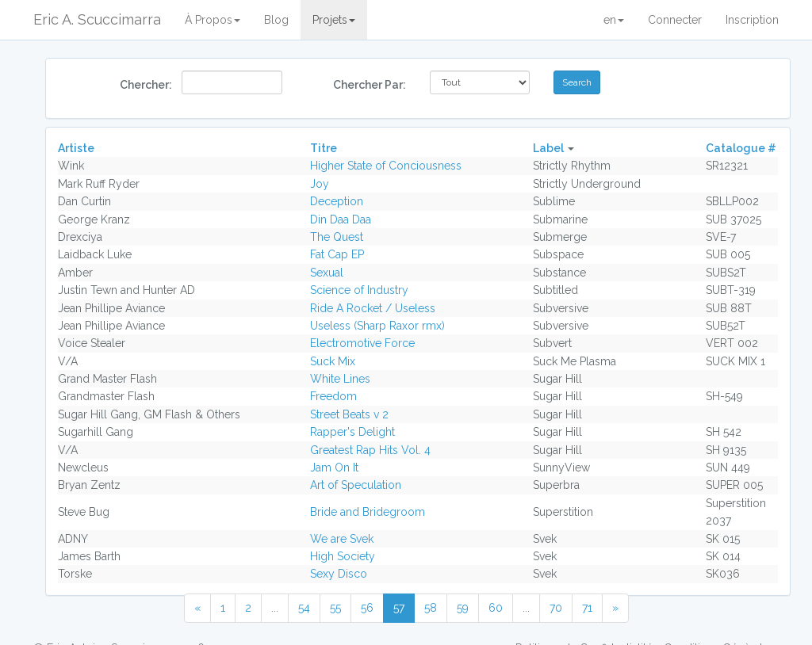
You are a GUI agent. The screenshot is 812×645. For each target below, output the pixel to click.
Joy (320, 184)
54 (304, 608)
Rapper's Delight (352, 432)
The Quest (337, 237)
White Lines (340, 379)
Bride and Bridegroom (368, 512)
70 (556, 608)
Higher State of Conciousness (386, 166)
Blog (276, 20)
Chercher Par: (370, 85)
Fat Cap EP (337, 254)
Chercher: (145, 85)
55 (335, 608)
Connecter (675, 20)
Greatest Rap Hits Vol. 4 (370, 450)
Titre (324, 148)
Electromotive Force (362, 343)
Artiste (76, 148)
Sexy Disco (339, 574)
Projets (334, 20)
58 (431, 608)
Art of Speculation (356, 485)
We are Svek (342, 539)
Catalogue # (741, 148)
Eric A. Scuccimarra (97, 19)
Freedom (333, 396)
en (614, 20)
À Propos (213, 20)
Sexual (327, 273)
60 (496, 608)
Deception (337, 201)
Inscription (752, 20)
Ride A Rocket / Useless (373, 308)
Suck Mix (333, 361)
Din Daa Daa (341, 219)
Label (548, 148)
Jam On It (334, 468)
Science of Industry (359, 290)
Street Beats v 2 (349, 414)
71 (587, 608)
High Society (343, 556)
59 (463, 608)
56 (367, 608)
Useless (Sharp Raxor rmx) (377, 326)
